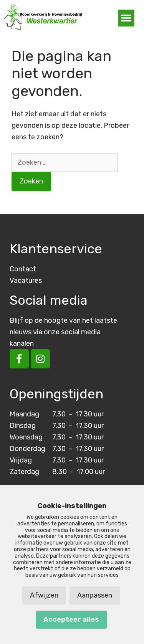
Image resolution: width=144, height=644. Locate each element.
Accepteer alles (71, 619)
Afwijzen (44, 595)
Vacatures (26, 281)
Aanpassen (95, 595)
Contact (23, 269)
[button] (126, 18)
